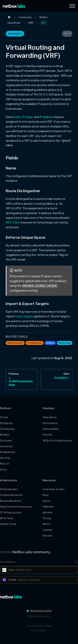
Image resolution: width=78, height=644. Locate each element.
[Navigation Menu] (72, 6)
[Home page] (9, 17)
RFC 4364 (13, 222)
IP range (27, 117)
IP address (46, 117)
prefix (17, 117)
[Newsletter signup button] (76, 562)
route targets (24, 316)
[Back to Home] (14, 6)
